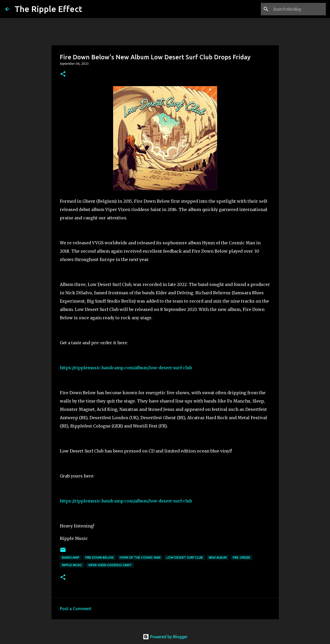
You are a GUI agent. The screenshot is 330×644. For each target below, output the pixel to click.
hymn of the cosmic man (140, 557)
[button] (63, 74)
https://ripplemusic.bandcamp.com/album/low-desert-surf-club (126, 368)
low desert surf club (185, 557)
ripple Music (72, 565)
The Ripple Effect (48, 9)
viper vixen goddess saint (110, 565)
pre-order (241, 557)
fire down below (99, 557)
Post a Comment (76, 609)
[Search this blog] (299, 9)
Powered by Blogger (165, 637)
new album (218, 557)
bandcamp (71, 557)
